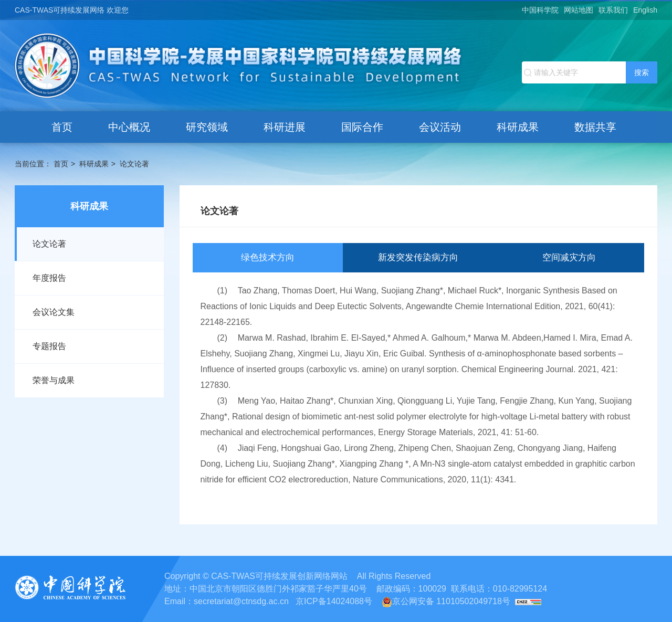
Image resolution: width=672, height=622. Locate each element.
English (645, 10)
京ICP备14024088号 (334, 601)
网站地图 (579, 10)
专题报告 (49, 346)
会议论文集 (54, 312)
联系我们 (613, 10)
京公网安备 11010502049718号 (446, 601)
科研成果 (518, 127)
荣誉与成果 (54, 380)
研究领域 (207, 127)
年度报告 (49, 278)
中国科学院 (540, 10)
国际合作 (362, 127)
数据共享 (595, 127)
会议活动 (440, 127)
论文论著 (134, 164)
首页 (62, 127)
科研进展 (285, 127)
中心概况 (129, 127)
